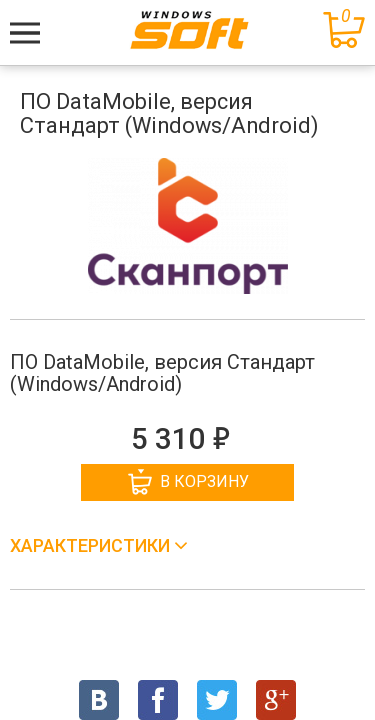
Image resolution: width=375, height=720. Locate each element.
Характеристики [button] (92, 545)
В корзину (188, 482)
